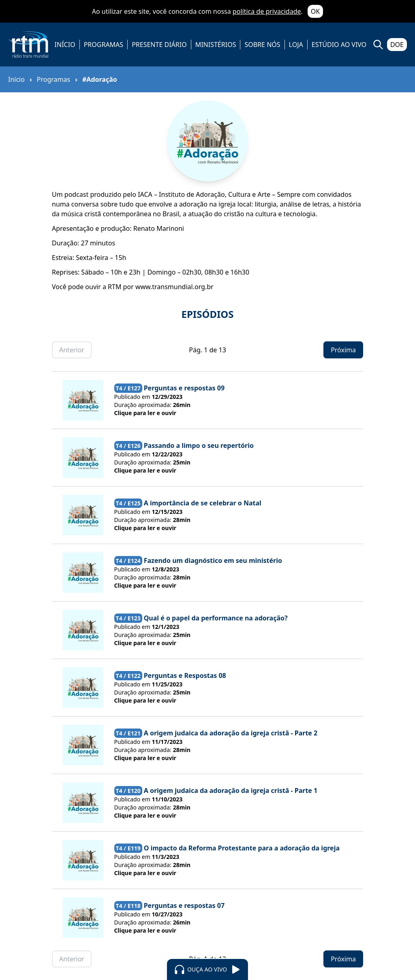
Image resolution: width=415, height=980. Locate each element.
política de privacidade (267, 11)
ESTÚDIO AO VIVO (339, 45)
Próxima (343, 350)
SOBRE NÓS (262, 45)
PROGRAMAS (104, 45)
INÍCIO (65, 45)
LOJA (296, 45)
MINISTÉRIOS (216, 45)
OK (315, 11)
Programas (53, 79)
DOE (397, 45)
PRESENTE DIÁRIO (159, 45)
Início (16, 79)
